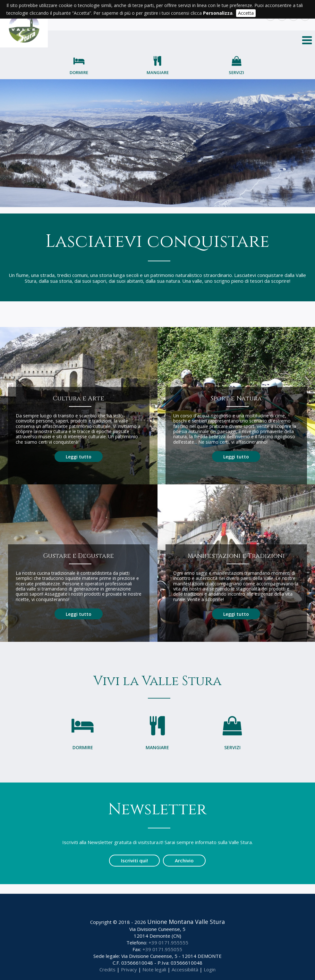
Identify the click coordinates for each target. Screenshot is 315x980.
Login (210, 969)
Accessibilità (185, 969)
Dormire (79, 72)
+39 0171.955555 (168, 942)
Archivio (184, 860)
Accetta (246, 13)
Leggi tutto (79, 457)
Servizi (236, 72)
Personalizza (218, 13)
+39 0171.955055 (162, 949)
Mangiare (158, 72)
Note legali (154, 969)
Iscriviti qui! (134, 860)
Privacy (129, 969)
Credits (107, 969)
